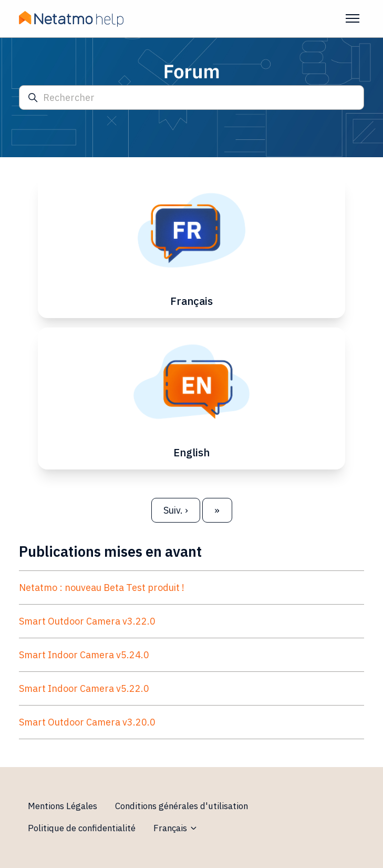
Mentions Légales (63, 806)
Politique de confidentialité (82, 828)
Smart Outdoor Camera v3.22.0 (87, 621)
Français (176, 828)
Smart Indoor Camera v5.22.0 (84, 688)
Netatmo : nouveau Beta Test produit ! (102, 588)
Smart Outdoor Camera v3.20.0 (87, 722)
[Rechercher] (191, 98)
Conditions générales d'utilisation (182, 806)
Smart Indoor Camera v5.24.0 (84, 655)
